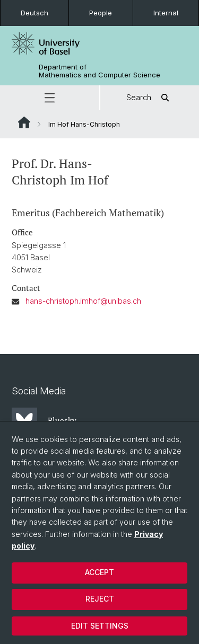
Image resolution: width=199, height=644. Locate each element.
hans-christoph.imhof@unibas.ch (83, 301)
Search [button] (149, 98)
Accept (99, 572)
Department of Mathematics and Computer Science (99, 71)
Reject (100, 599)
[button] (50, 98)
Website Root (24, 122)
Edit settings (100, 626)
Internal (166, 13)
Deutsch (34, 13)
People (101, 13)
